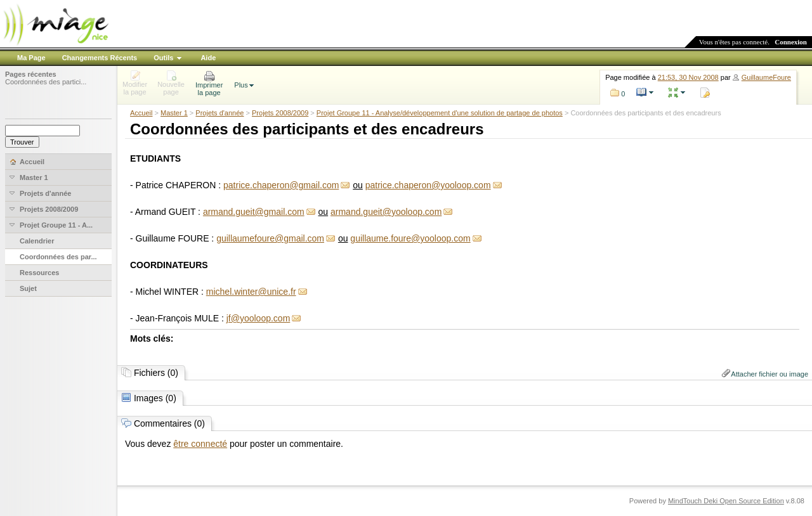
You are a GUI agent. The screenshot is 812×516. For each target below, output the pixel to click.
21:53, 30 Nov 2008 (688, 77)
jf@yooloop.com (259, 318)
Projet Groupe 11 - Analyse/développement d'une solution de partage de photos (440, 113)
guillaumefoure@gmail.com (270, 238)
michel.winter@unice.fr (251, 292)
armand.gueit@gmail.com (254, 212)
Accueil (141, 113)
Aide (208, 58)
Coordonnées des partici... (46, 82)
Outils (163, 58)
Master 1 (174, 113)
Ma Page (31, 58)
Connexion (791, 42)
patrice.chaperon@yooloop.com (428, 185)
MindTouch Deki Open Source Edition (726, 501)
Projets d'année (219, 113)
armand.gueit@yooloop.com (386, 212)
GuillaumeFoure (766, 77)
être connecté (200, 444)
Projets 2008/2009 (280, 113)
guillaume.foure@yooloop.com (410, 238)
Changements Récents (100, 58)
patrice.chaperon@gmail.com (281, 185)
